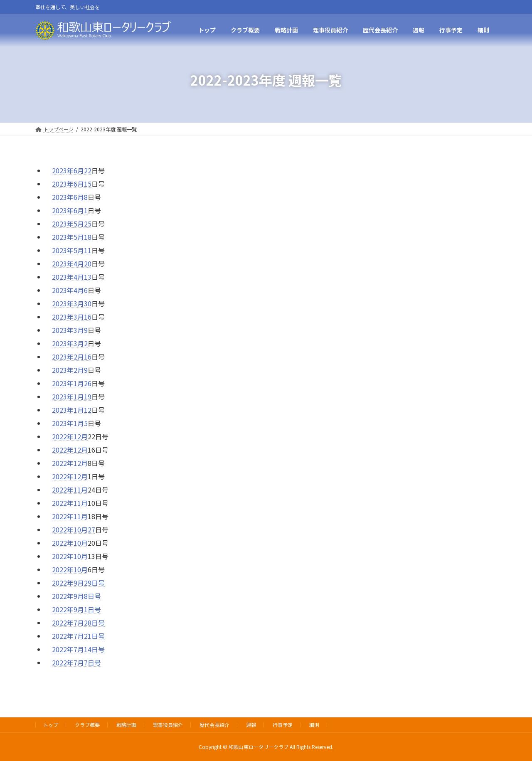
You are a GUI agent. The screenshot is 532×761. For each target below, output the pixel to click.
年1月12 (79, 410)
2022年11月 (70, 490)
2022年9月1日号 (76, 609)
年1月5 (77, 423)
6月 (79, 197)
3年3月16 (77, 317)
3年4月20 (77, 264)
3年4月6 (75, 290)
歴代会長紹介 (214, 725)
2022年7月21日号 (78, 636)
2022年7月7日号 (76, 662)
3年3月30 (77, 303)
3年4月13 (77, 277)
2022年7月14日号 (78, 649)
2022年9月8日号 (76, 596)
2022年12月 (70, 463)
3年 (68, 224)
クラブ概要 (87, 725)
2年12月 (75, 436)
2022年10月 (70, 543)
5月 (79, 224)
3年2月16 (77, 357)
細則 (314, 725)
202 (58, 170)
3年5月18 (77, 237)
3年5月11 (77, 250)
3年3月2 (75, 343)
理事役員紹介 (168, 725)
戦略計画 (126, 725)
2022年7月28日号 (78, 623)
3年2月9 (75, 370)
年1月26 (79, 383)
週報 (251, 725)
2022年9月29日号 (78, 583)
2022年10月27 (74, 529)
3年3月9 (75, 330)
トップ (51, 725)
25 (88, 224)
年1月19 (79, 397)
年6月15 (79, 184)
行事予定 (283, 725)
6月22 (83, 170)
